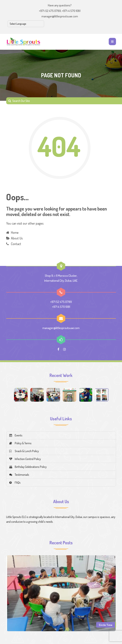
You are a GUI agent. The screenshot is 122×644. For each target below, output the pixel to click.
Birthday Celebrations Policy (28, 467)
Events (16, 435)
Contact (16, 244)
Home (15, 232)
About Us (17, 238)
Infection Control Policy (25, 459)
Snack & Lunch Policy (24, 451)
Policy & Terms (20, 443)
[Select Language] (26, 24)
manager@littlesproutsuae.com (60, 16)
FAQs (15, 482)
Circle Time (106, 625)
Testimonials (19, 475)
